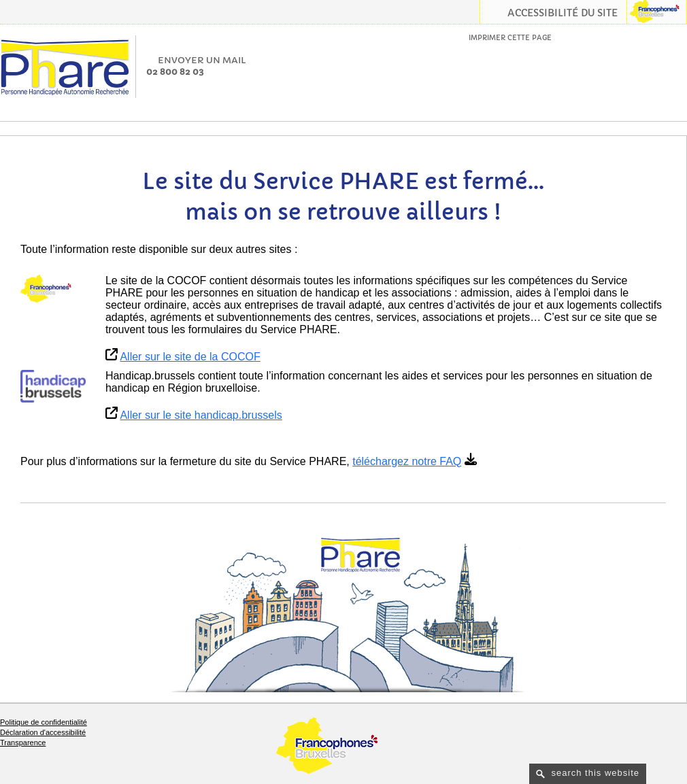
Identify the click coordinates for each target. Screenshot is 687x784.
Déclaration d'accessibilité (43, 732)
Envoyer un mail (202, 60)
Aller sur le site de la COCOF (190, 357)
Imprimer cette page (510, 38)
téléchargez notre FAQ (407, 461)
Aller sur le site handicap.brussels (201, 415)
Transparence (23, 743)
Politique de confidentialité (44, 722)
